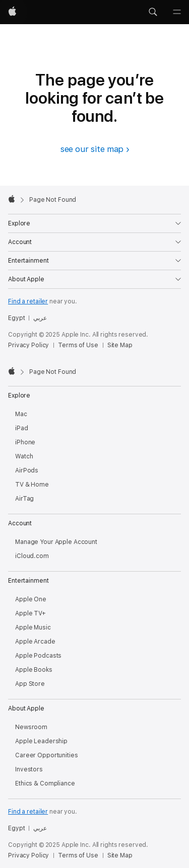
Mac (21, 414)
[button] (153, 12)
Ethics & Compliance (45, 783)
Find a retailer (28, 301)
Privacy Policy (28, 345)
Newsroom (31, 727)
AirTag (24, 499)
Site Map (120, 345)
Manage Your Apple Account (56, 542)
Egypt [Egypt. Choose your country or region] (16, 318)
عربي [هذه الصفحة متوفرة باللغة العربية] (40, 318)
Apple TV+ (30, 613)
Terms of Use (78, 345)
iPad (22, 428)
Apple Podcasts (38, 656)
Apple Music (33, 627)
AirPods (27, 470)
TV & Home (32, 485)
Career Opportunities (47, 755)
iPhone (25, 442)
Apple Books (34, 670)
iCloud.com (32, 556)
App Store (30, 684)
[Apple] (12, 12)
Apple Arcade (35, 642)
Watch (24, 456)
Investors (29, 769)
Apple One (31, 599)
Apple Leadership (41, 741)
